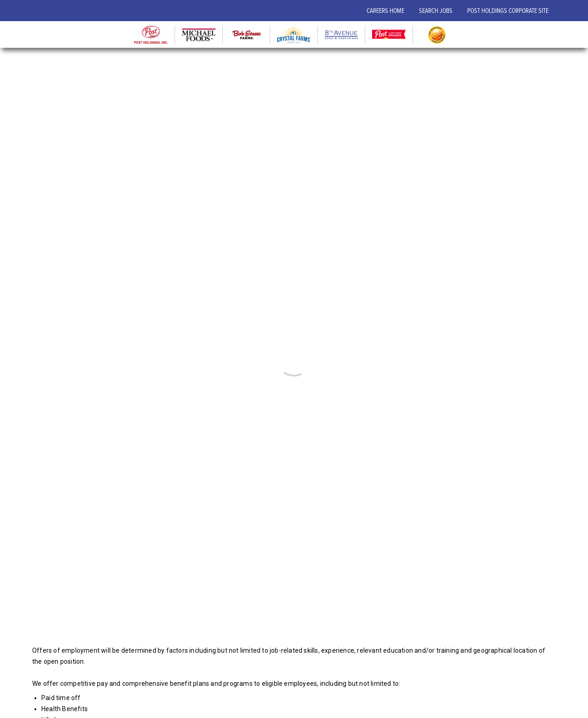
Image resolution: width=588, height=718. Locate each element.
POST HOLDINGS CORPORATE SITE (508, 10)
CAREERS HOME (385, 10)
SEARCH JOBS (436, 10)
